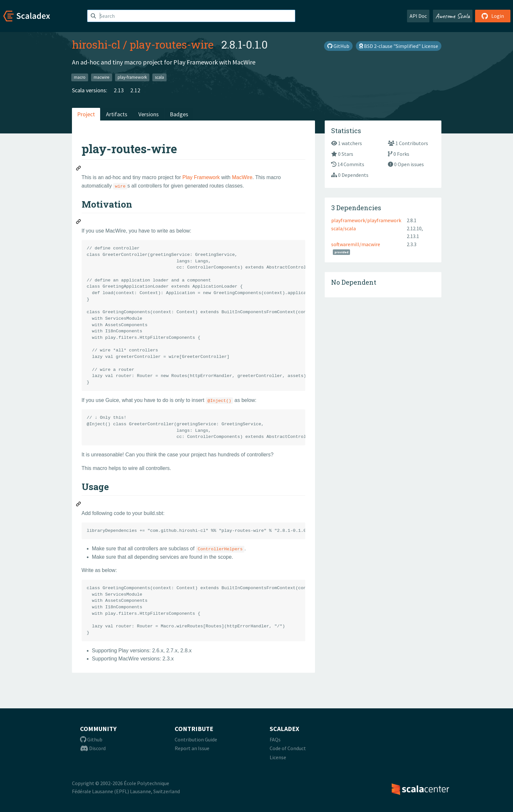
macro (80, 77)
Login (493, 16)
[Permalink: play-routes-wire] (79, 169)
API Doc (418, 16)
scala (159, 77)
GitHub (338, 46)
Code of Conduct (288, 748)
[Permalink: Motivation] (79, 223)
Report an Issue (192, 748)
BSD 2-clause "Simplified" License (399, 46)
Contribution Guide (196, 739)
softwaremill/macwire (356, 244)
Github (91, 739)
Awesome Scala (453, 16)
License (278, 757)
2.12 (135, 90)
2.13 (119, 90)
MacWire (242, 177)
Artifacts (117, 114)
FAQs (275, 739)
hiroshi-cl (96, 44)
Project (86, 114)
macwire (102, 77)
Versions (149, 114)
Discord (93, 748)
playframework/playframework (366, 220)
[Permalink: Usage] (79, 505)
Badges (179, 114)
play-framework (132, 77)
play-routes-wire (172, 44)
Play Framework (201, 177)
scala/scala (344, 228)
